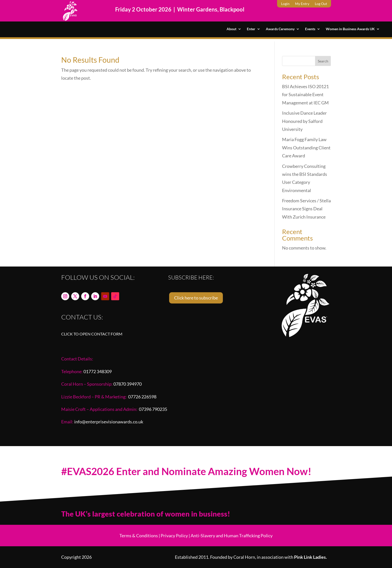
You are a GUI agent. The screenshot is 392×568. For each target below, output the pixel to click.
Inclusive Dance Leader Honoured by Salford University (304, 121)
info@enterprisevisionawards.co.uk (109, 422)
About (231, 29)
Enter (251, 29)
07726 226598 (142, 397)
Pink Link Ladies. (310, 557)
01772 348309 (98, 371)
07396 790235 (153, 409)
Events (310, 29)
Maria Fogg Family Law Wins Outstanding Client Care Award (306, 147)
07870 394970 (128, 384)
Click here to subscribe (196, 298)
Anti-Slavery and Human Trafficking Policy (232, 536)
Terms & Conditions (139, 536)
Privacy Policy (174, 536)
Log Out (321, 4)
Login (285, 4)
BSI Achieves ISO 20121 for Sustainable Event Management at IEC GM (305, 95)
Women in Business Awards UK (350, 29)
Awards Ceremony (280, 29)
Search (323, 61)
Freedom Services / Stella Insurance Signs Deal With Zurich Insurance (306, 209)
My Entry (302, 4)
